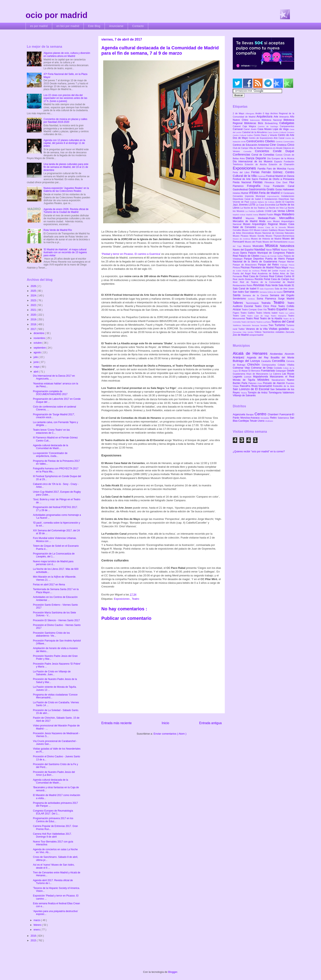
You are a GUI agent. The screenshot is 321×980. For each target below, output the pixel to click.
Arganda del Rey (259, 358)
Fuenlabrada (268, 371)
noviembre (40, 338)
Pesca (291, 265)
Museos (248, 246)
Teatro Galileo (248, 313)
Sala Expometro (267, 289)
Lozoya (249, 377)
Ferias (256, 172)
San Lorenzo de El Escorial (251, 389)
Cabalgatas (287, 123)
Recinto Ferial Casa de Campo (272, 279)
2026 (34, 286)
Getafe (290, 371)
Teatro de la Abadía (271, 318)
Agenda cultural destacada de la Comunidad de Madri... (50, 447)
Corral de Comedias (263, 155)
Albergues (250, 113)
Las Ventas (279, 211)
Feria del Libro (242, 172)
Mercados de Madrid (246, 221)
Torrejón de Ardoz (258, 393)
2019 (34, 320)
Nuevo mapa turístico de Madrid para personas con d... (53, 563)
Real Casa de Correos (256, 276)
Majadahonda (261, 377)
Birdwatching (272, 123)
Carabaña (266, 361)
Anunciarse (116, 26)
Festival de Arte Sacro (246, 179)
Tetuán (254, 421)
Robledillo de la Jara (284, 386)
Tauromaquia (254, 303)
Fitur (292, 182)
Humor (245, 193)
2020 (34, 315)
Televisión (247, 325)
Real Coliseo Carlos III (282, 276)
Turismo (280, 325)
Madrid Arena (253, 215)
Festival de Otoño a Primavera (277, 179)
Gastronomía (258, 189)
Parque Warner (286, 262)
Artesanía (284, 117)
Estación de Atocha (257, 164)
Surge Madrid (286, 299)
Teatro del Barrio (249, 322)
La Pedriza (251, 211)
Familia (262, 169)
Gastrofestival (241, 190)
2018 (34, 324)
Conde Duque (284, 151)
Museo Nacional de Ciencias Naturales (274, 233)
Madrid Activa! (240, 215)
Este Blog (94, 26)
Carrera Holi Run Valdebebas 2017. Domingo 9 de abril (52, 835)
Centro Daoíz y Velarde (266, 135)
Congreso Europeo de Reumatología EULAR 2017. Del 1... (53, 812)
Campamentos (287, 126)
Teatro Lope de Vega (259, 316)
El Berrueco (255, 371)
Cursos (280, 155)
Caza (270, 132)
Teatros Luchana (264, 322)
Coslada (278, 368)
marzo (37, 920)
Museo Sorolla (258, 236)
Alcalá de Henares (251, 353)
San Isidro (239, 292)
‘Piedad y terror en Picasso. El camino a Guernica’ (131, 254)
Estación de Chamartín (281, 164)
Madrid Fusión (267, 215)
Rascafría (246, 386)
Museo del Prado (254, 242)
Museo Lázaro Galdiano (266, 230)
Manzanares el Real (282, 377)
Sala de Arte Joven (284, 289)
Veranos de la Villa (257, 329)
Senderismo (240, 299)
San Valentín (252, 292)
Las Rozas (288, 374)
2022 (34, 305)
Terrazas (256, 325)
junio (37, 362)
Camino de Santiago (269, 126)
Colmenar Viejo (242, 368)
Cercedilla (279, 361)
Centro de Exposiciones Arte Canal (267, 138)
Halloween (288, 190)
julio (36, 357)
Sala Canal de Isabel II (246, 289)
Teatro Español (278, 309)
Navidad (260, 250)
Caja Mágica (250, 126)
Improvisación (274, 196)
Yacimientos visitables (274, 332)
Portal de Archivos (252, 271)
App (268, 113)
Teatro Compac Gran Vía (255, 309)
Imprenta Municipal (256, 196)
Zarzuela (290, 332)
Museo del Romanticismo (275, 242)
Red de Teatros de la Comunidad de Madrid (267, 282)
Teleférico (237, 325)
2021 (34, 310)
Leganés (238, 377)
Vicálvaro (269, 421)
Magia (278, 215)
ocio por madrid (57, 15)
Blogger (173, 972)
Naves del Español (244, 250)
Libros (290, 211)
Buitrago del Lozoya (247, 361)
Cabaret (238, 126)
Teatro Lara (240, 316)
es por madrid (39, 26)
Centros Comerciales (285, 142)
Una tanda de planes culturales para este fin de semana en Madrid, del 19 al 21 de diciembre (66, 167)
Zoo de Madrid (241, 335)
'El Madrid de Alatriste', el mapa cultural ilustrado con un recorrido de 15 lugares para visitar (65, 252)
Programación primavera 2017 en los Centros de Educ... (53, 820)
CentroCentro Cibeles (261, 141)
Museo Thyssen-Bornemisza (280, 236)
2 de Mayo (239, 113)
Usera (261, 421)
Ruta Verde (272, 285)
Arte (277, 117)
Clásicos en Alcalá (273, 148)
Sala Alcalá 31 (286, 285)
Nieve (269, 250)
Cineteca (282, 145)
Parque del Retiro (269, 265)
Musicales (259, 246)
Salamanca (284, 418)
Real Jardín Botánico (244, 279)
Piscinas (246, 268)
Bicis (261, 123)
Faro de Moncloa (277, 169)
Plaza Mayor (282, 268)
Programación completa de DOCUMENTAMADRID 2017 (50, 393)
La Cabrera (276, 374)
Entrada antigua (210, 723)
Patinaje (284, 265)
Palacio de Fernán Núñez (272, 256)
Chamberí (274, 414)
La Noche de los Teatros (253, 208)
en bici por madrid (68, 26)
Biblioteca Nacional (273, 120)
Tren (271, 325)
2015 (34, 940)
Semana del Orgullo (282, 295)
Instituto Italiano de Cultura (263, 202)
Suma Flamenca (267, 299)
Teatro (136, 599)
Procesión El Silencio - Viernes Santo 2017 (56, 620)
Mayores (252, 218)
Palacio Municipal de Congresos (267, 253)
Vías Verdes (249, 332)
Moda (263, 221)
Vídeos (258, 332)
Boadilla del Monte (282, 358)
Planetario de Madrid (263, 268)
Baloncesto (256, 120)
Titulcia (244, 393)
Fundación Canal (284, 186)
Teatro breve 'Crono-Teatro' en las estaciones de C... (51, 431)
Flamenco (240, 186)
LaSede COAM (264, 211)
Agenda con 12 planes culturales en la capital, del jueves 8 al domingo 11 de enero (64, 143)
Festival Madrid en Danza (280, 176)
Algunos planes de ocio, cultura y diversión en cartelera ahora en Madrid (67, 54)
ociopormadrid (256, 335)
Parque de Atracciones (245, 265)
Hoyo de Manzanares (258, 374)
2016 (34, 936)
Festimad (262, 176)
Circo (291, 145)
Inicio (165, 723)
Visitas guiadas (280, 329)
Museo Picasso (241, 236)
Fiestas (259, 182)
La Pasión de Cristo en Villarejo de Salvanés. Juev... (52, 673)
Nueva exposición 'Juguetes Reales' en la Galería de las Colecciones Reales (66, 190)
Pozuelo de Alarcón (274, 383)
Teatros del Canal (283, 322)
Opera (244, 253)
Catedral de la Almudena (255, 132)
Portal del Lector (270, 271)
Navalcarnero (279, 380)
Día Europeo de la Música (281, 158)
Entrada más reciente (116, 723)
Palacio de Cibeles (249, 256)
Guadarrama (240, 374)
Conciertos (264, 151)
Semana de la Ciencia (256, 295)
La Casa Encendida (266, 205)
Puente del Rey (287, 271)
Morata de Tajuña (245, 380)
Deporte (261, 158)
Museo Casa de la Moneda (273, 227)
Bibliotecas (251, 123)
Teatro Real (253, 318)
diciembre (39, 333)
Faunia (291, 169)
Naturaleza (287, 246)
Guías (279, 190)
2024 (34, 296)
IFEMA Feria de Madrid (265, 193)
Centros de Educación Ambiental (251, 145)
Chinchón (255, 365)
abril (36, 372)
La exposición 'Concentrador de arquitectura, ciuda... (50, 455)
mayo (37, 367)
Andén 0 (260, 113)
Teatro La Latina (287, 313)
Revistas (259, 285)
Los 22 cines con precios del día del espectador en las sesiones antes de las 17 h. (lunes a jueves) (65, 98)
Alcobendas (277, 354)
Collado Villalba (286, 365)
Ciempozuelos (270, 365)
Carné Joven (251, 129)
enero (37, 930)
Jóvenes (244, 205)
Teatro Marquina (279, 316)
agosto (38, 352)
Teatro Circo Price (266, 306)
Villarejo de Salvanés (244, 395)
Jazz (236, 205)
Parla (245, 383)
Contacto (138, 26)
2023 (34, 300)
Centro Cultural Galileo (243, 135)
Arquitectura (265, 116)
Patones (253, 383)
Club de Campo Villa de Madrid (248, 148)
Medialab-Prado (269, 218)
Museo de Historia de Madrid (267, 239)
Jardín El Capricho (285, 202)
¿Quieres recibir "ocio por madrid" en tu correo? (259, 452)
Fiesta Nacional (243, 182)
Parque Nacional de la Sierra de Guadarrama (263, 260)
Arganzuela (239, 414)
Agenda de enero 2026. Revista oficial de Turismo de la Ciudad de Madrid (66, 211)
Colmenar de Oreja (262, 368)
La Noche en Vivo (275, 208)
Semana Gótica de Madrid (271, 292)
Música (273, 246)
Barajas (250, 414)
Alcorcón (289, 354)
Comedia (249, 151)
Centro (261, 414)
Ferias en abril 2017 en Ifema (49, 585)
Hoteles (237, 193)
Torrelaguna (276, 393)
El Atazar (244, 371)
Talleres (239, 303)
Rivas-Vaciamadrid (262, 386)
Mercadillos (287, 218)
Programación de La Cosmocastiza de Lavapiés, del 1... (54, 555)
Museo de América (242, 239)
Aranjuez (240, 357)
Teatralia (267, 303)
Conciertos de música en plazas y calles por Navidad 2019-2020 (65, 121)
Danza (251, 158)
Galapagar (281, 371)
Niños (277, 250)
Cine (273, 145)
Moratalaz (265, 418)
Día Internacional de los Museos (254, 161)
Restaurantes (240, 285)
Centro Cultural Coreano (283, 132)
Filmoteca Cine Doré (277, 182)
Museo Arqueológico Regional (261, 224)
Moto (270, 221)
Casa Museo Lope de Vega (274, 129)
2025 (34, 291)
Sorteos (252, 299)
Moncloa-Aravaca (250, 418)
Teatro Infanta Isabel (267, 313)
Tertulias (264, 325)
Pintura (237, 268)
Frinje (268, 186)
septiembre (40, 348)
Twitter (242, 329)
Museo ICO (248, 230)
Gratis (271, 189)
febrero (38, 925)
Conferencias (242, 155)
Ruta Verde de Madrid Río (58, 230)
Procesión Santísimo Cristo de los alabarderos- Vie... (51, 634)
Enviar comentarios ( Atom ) (170, 734)
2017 (34, 329)
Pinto (260, 383)
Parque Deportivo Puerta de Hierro (265, 259)
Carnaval (238, 129)
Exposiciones (122, 599)
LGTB (252, 205)
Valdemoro (288, 393)
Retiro (250, 285)
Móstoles (264, 380)
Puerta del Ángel (242, 273)
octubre (38, 343)
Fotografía (255, 186)
